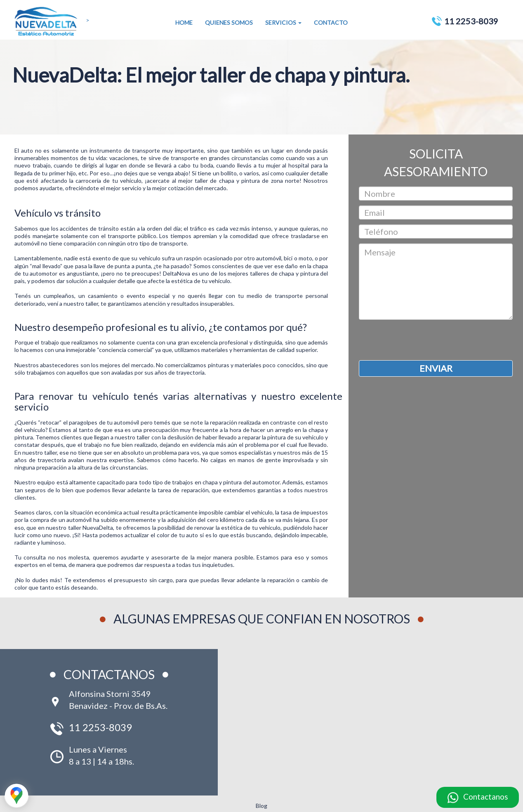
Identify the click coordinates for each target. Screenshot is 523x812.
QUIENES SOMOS (229, 22)
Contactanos (486, 797)
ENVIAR (436, 368)
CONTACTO (331, 22)
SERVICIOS (283, 22)
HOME (184, 22)
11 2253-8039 (471, 21)
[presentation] (422, 340)
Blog (261, 806)
